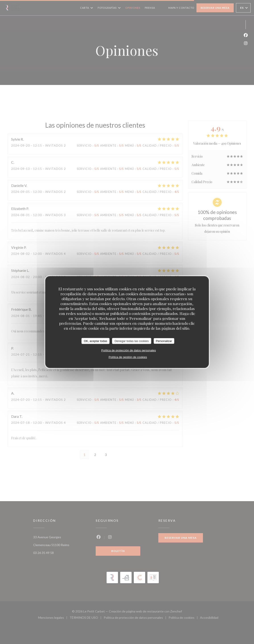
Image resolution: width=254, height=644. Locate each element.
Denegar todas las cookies (132, 341)
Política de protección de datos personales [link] (129, 350)
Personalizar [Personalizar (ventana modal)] (164, 341)
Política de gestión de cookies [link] (128, 357)
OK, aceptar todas (96, 341)
